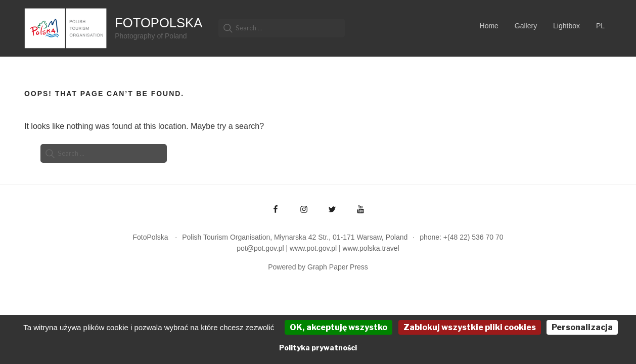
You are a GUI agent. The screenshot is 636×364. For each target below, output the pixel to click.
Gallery (526, 26)
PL (600, 26)
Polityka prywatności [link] (318, 348)
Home (489, 26)
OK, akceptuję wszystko (338, 327)
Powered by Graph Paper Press (318, 267)
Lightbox (566, 26)
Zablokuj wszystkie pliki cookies (470, 327)
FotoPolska (158, 23)
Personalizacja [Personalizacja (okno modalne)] (582, 327)
